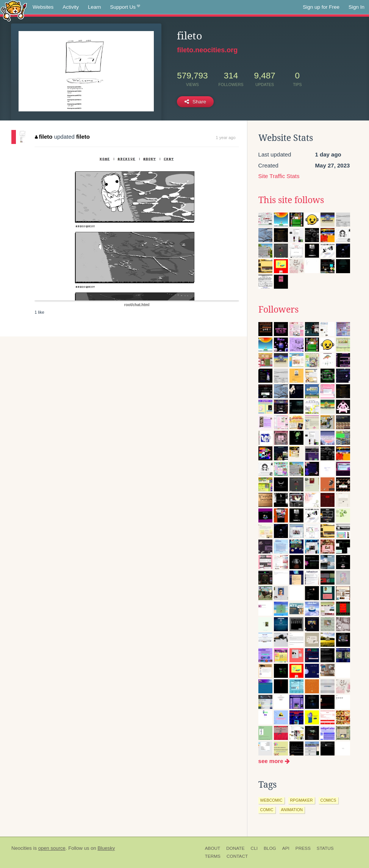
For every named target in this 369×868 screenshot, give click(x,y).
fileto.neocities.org (207, 50)
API (286, 848)
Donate (235, 848)
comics (328, 800)
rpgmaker (302, 800)
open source (52, 848)
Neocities (22, 848)
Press (303, 848)
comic (267, 810)
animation (292, 810)
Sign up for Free (321, 7)
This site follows (291, 200)
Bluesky (106, 848)
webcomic (271, 800)
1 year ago (226, 138)
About (213, 848)
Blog (270, 848)
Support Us (125, 7)
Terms (213, 856)
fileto (44, 137)
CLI (254, 848)
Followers (278, 310)
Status (325, 848)
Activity (71, 7)
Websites (43, 7)
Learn (95, 7)
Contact (237, 856)
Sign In (356, 7)
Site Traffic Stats (279, 176)
